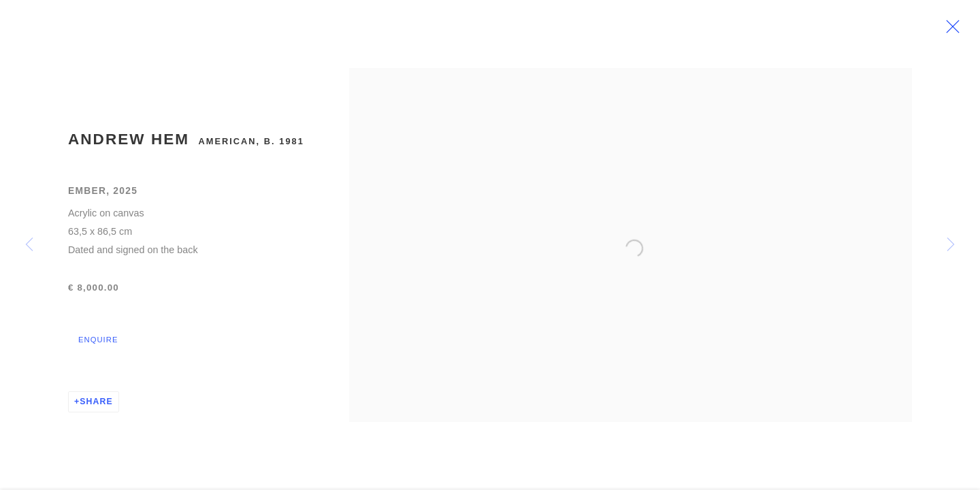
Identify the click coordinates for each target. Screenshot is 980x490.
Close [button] (959, 31)
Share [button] (96, 407)
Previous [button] (29, 245)
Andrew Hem (129, 145)
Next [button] (951, 245)
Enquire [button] (98, 345)
